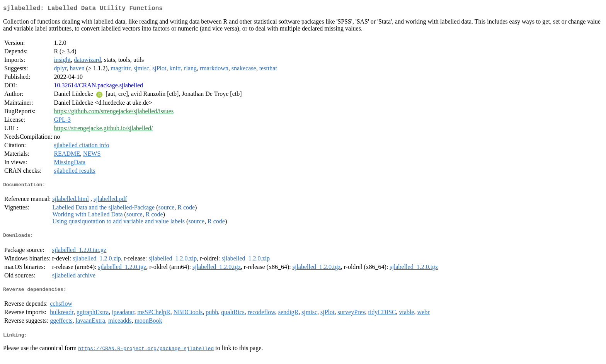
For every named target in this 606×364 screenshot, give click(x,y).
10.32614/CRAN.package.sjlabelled (98, 87)
